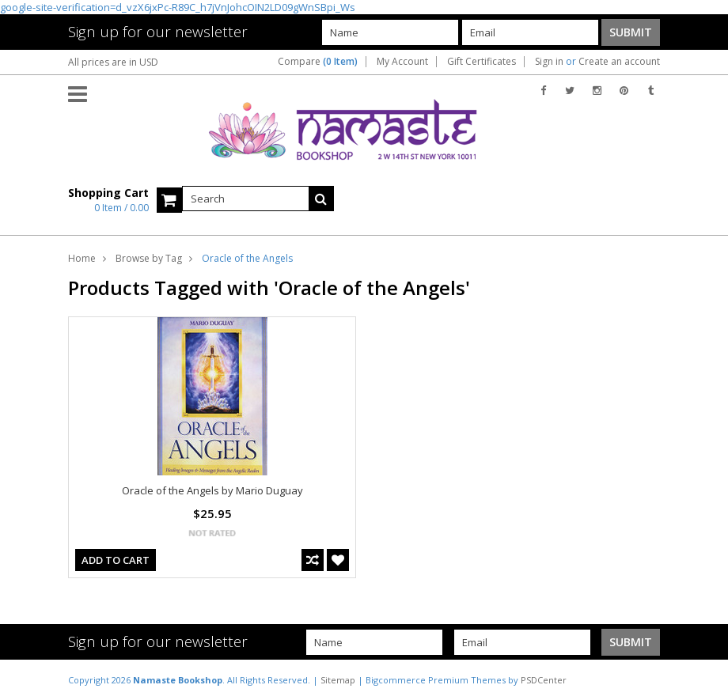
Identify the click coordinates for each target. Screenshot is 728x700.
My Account (402, 62)
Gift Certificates (482, 62)
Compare (318, 62)
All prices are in (113, 62)
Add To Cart (116, 560)
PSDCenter (544, 680)
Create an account (619, 62)
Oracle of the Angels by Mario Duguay (212, 490)
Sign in (549, 62)
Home (82, 258)
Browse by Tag (149, 258)
